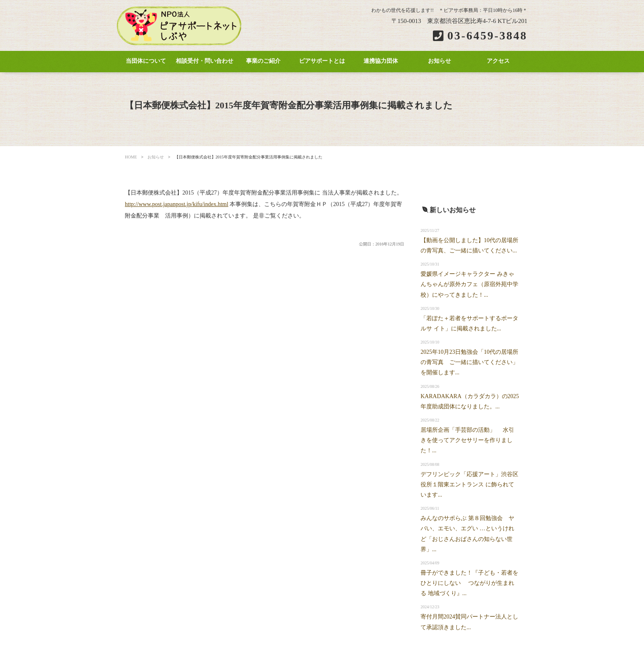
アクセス (498, 61)
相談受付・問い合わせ (205, 61)
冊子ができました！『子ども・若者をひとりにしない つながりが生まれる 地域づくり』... (469, 583)
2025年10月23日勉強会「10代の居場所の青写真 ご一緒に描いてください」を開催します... (469, 362)
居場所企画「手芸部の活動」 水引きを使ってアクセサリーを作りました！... (467, 440)
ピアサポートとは (322, 61)
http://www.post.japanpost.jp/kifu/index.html (177, 204)
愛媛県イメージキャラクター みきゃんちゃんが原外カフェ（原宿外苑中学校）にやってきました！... (469, 284)
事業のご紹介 (263, 61)
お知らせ (439, 61)
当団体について (146, 61)
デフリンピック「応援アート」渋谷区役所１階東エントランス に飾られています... (469, 485)
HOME (131, 157)
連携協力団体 (381, 61)
